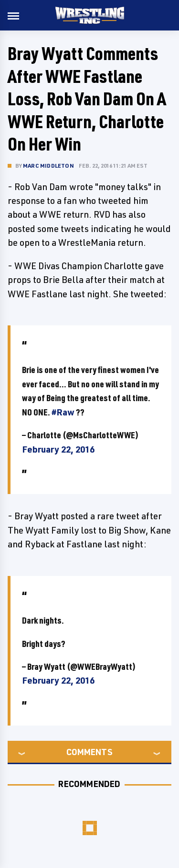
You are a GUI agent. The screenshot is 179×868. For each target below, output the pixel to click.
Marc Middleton (48, 166)
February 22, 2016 (58, 449)
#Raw (63, 412)
